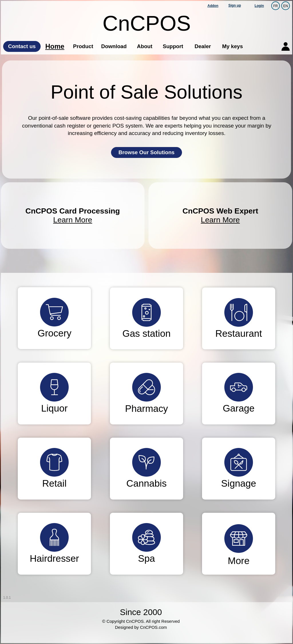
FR (276, 6)
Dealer (203, 46)
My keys (232, 46)
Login (259, 6)
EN (286, 6)
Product (83, 46)
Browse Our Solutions (146, 152)
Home (55, 46)
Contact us (22, 46)
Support (173, 46)
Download (114, 46)
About (145, 46)
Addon (213, 6)
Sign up (235, 5)
